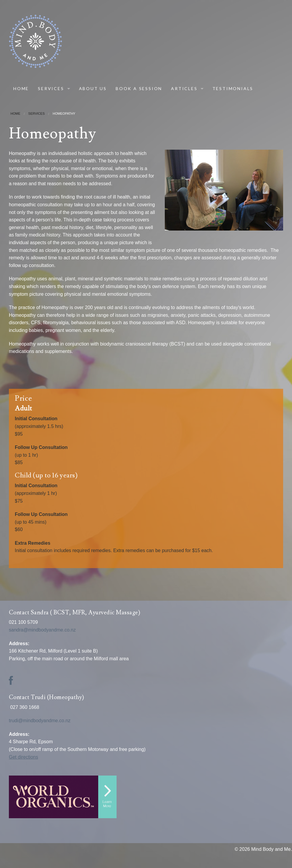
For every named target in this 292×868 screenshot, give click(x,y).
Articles (184, 88)
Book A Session (139, 88)
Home (21, 88)
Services (51, 88)
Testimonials (233, 88)
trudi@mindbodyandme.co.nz (41, 721)
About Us (93, 88)
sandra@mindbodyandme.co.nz (43, 630)
